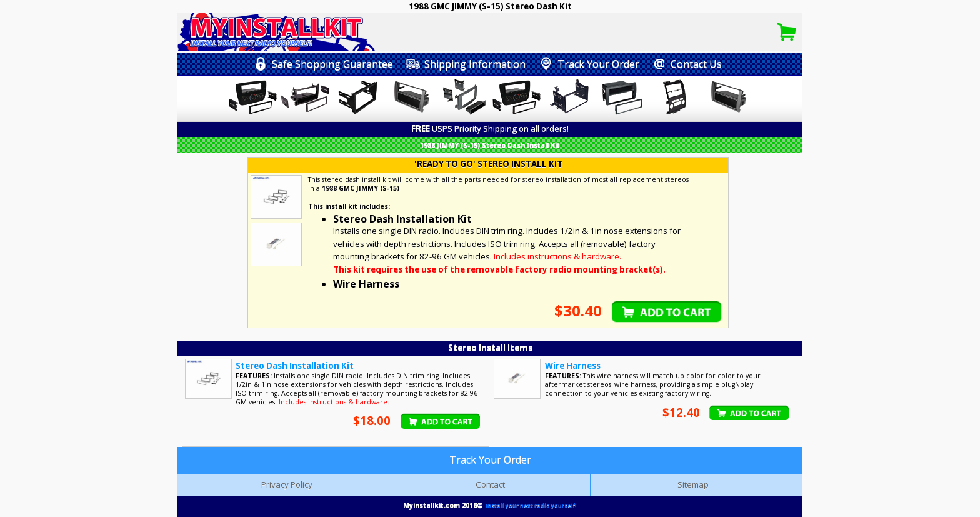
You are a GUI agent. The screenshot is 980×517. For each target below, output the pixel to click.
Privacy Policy (287, 484)
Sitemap (693, 484)
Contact (490, 484)
